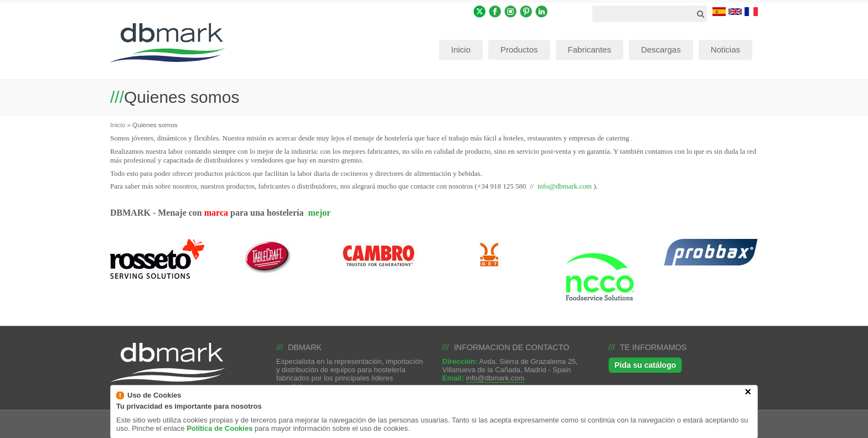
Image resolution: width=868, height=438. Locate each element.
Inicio (118, 125)
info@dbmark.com (565, 186)
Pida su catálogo (645, 365)
